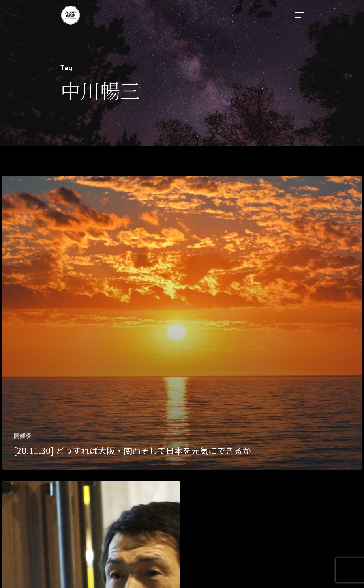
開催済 (22, 436)
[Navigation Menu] (299, 15)
